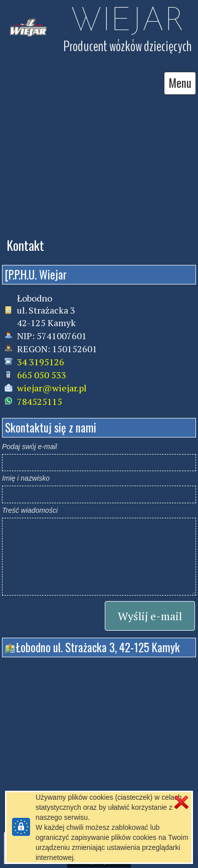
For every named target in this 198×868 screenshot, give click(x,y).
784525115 (40, 401)
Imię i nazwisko (26, 478)
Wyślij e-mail (150, 616)
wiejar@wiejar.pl (52, 388)
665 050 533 (42, 375)
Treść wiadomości (30, 510)
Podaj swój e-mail (30, 447)
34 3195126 (41, 362)
